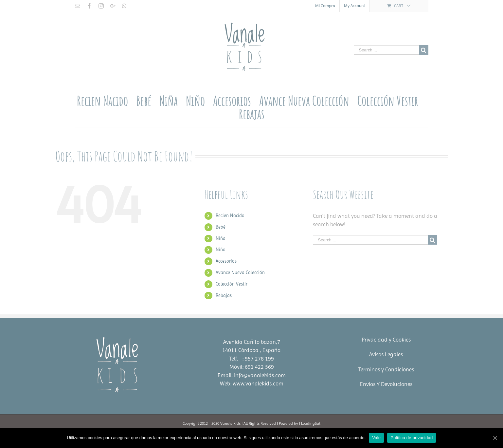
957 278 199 (259, 359)
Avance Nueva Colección (240, 272)
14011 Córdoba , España (251, 350)
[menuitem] (325, 6)
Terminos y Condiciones (386, 369)
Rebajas (224, 295)
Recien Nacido (230, 215)
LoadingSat (311, 423)
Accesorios (226, 261)
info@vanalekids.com (260, 375)
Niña (221, 238)
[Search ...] (386, 50)
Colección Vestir (232, 284)
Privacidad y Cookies (386, 340)
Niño (221, 250)
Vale (376, 438)
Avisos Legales (386, 354)
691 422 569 (259, 367)
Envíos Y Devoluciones (386, 384)
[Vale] (495, 438)
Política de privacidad (412, 438)
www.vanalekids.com (258, 383)
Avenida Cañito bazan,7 (252, 342)
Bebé (221, 227)
